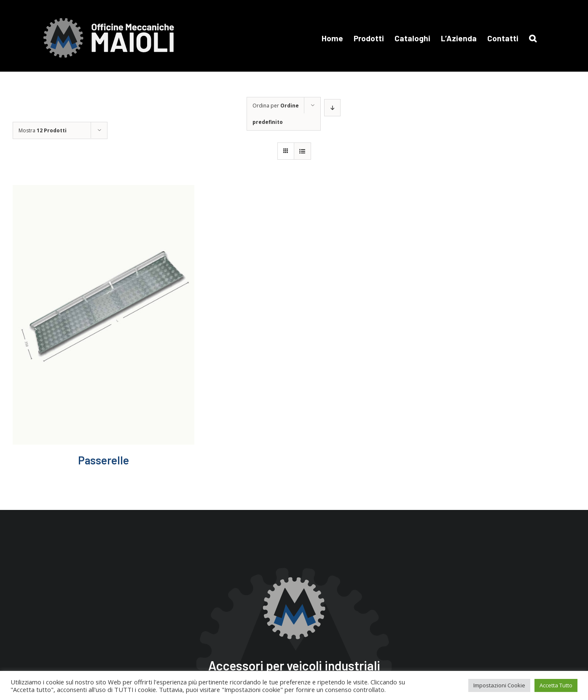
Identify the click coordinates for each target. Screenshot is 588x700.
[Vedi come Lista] (302, 151)
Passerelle (103, 460)
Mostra (43, 130)
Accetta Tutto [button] (556, 685)
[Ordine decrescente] (332, 108)
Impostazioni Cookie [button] (499, 685)
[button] (533, 38)
